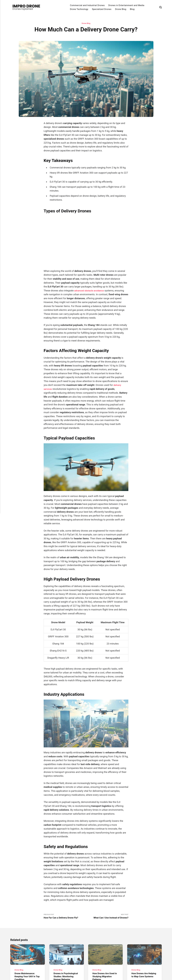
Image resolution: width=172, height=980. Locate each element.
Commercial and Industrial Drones (87, 5)
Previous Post (65, 917)
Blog (132, 9)
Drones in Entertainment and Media (126, 5)
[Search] (161, 7)
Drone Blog (121, 9)
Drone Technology (79, 9)
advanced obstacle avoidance (90, 291)
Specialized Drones (102, 9)
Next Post (107, 917)
